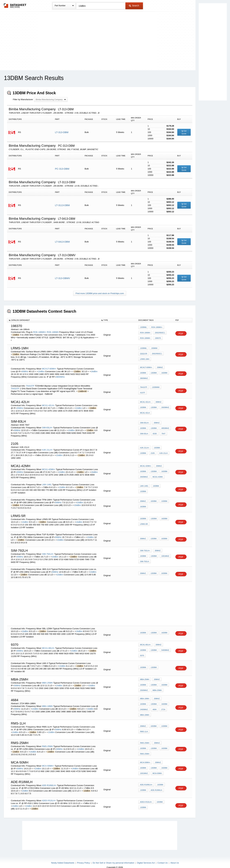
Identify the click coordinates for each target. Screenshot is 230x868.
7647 (150, 430)
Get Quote (184, 132)
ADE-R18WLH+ (49, 780)
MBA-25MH (47, 679)
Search (134, 6)
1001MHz (154, 553)
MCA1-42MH (157, 473)
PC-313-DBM (62, 169)
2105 (142, 450)
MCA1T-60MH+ (49, 367)
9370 (142, 652)
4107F (165, 387)
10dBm (41, 370)
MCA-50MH (145, 767)
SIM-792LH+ (48, 551)
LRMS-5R (144, 521)
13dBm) (143, 329)
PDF (181, 334)
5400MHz (164, 647)
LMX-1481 (47, 481)
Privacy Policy (83, 857)
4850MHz (154, 425)
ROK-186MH (53, 332)
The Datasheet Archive (15, 6)
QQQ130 (164, 352)
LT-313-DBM (62, 132)
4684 (142, 707)
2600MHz (164, 404)
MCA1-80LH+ (48, 645)
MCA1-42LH (145, 409)
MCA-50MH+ (48, 760)
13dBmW (155, 387)
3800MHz (60, 375)
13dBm (153, 372)
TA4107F (30, 382)
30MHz (25, 370)
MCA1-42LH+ (48, 402)
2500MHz (164, 682)
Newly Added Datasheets (63, 857)
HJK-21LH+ (47, 446)
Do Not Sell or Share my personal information (113, 857)
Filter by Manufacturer (23, 99)
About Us (174, 857)
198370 (157, 338)
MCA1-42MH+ (49, 466)
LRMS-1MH (159, 356)
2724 (150, 707)
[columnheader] (53, 320)
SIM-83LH (166, 425)
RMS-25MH (47, 741)
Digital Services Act (146, 857)
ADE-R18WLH (156, 784)
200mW (153, 352)
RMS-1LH (144, 726)
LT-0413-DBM (62, 242)
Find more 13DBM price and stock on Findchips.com (100, 293)
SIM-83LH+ (47, 424)
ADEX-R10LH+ (49, 795)
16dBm (94, 370)
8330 (142, 430)
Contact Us (163, 857)
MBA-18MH (47, 702)
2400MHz (164, 703)
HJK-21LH (152, 450)
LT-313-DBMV (62, 278)
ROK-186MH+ (40, 332)
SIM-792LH (145, 557)
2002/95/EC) (159, 333)
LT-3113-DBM (62, 205)
